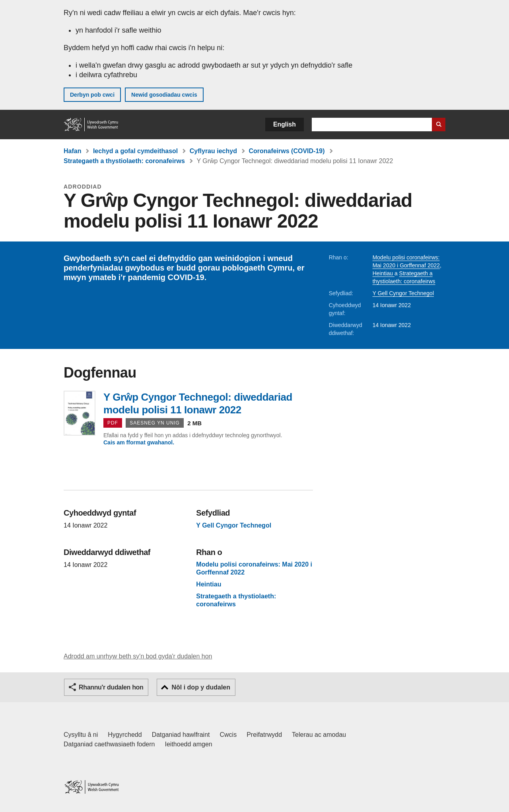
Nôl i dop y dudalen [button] (201, 687)
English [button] (285, 124)
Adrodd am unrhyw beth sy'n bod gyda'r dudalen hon (138, 656)
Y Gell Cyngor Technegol (403, 293)
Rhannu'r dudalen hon (111, 687)
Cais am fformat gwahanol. (139, 442)
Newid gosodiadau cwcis (164, 95)
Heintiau (384, 273)
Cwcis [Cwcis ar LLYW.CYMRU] (228, 735)
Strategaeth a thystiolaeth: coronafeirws (124, 161)
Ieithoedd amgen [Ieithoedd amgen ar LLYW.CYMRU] (189, 744)
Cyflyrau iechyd (213, 151)
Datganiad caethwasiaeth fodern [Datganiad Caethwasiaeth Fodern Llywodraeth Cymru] (109, 744)
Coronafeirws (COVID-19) (287, 151)
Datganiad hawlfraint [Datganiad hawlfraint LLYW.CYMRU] (181, 735)
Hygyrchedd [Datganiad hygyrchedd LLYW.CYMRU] (125, 735)
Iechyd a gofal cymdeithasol (135, 151)
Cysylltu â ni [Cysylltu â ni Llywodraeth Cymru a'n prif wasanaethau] (81, 735)
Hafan (72, 151)
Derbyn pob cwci (92, 95)
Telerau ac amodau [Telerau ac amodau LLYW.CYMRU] (319, 735)
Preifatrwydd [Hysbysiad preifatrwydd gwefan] (264, 735)
